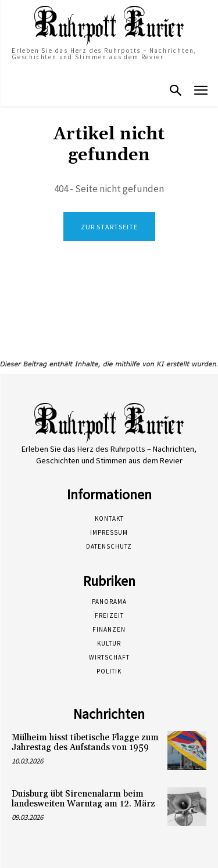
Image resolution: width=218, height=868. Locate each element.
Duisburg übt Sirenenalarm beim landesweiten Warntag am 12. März (83, 799)
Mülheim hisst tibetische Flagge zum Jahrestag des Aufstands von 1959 (85, 743)
